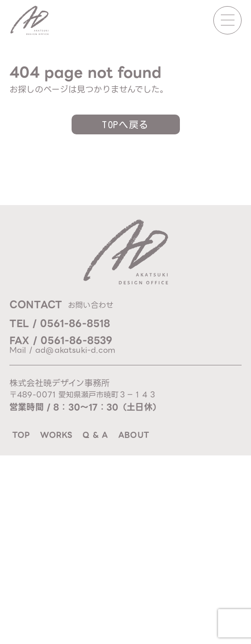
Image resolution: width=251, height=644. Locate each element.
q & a (95, 435)
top (21, 435)
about (134, 435)
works (56, 435)
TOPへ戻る (125, 124)
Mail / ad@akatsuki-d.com (62, 350)
